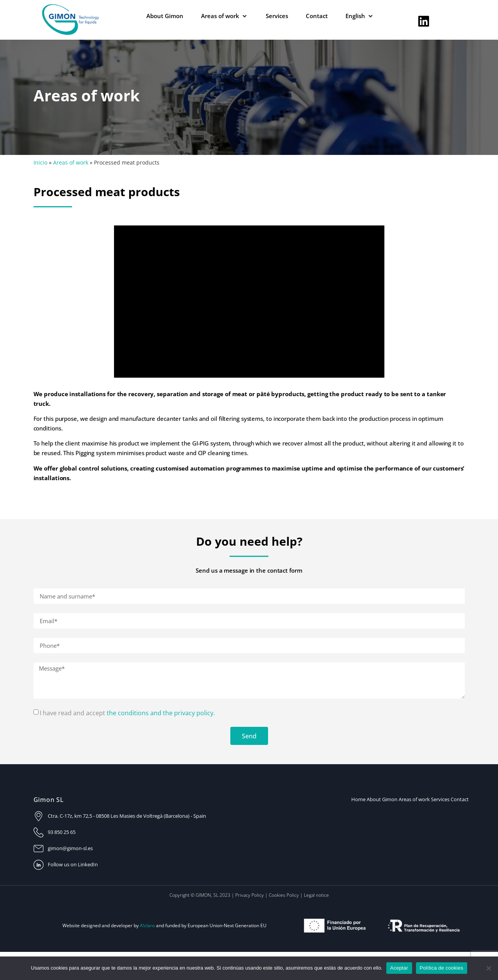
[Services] (277, 16)
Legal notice (316, 895)
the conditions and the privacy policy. (161, 713)
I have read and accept (127, 713)
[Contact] (317, 16)
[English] (360, 16)
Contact (460, 799)
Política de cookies (442, 968)
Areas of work (71, 162)
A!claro (147, 925)
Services (440, 799)
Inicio (40, 162)
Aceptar (399, 968)
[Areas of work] (225, 16)
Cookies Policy (284, 895)
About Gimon (382, 799)
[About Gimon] (165, 16)
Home (358, 799)
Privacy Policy (250, 895)
